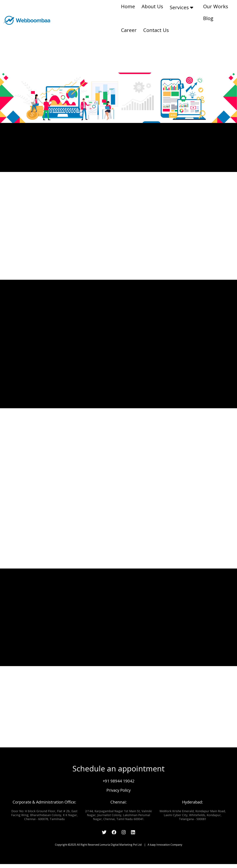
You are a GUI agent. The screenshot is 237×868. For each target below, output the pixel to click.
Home (128, 6)
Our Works (216, 6)
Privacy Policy (119, 790)
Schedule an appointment (118, 768)
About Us (152, 6)
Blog (208, 18)
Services (181, 7)
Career (129, 30)
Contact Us (156, 30)
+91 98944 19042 (119, 781)
